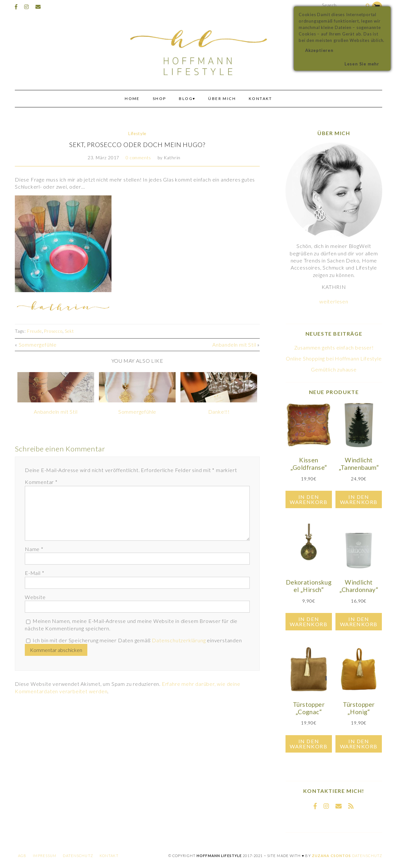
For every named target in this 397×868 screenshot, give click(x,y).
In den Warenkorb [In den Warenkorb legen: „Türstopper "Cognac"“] (309, 744)
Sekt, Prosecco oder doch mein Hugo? (137, 145)
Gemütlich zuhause (334, 369)
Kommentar (41, 482)
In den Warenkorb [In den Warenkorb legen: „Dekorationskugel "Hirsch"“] (309, 621)
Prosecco (53, 331)
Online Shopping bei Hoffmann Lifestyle (334, 358)
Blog (186, 99)
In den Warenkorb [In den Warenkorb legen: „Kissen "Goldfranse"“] (309, 499)
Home (132, 99)
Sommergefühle (38, 345)
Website (35, 597)
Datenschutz (78, 856)
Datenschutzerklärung (179, 640)
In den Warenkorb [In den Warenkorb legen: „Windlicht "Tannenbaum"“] (359, 499)
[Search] (368, 6)
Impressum (45, 856)
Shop (160, 99)
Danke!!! (219, 412)
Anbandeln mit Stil (234, 345)
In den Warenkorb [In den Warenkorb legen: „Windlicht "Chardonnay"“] (359, 621)
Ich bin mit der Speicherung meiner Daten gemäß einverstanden (137, 640)
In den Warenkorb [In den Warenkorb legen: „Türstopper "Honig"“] (359, 744)
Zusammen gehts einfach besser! (334, 347)
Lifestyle (137, 133)
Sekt (69, 331)
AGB (22, 856)
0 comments (138, 158)
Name (34, 549)
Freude (34, 331)
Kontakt (261, 99)
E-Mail (34, 573)
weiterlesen (334, 301)
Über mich (222, 99)
